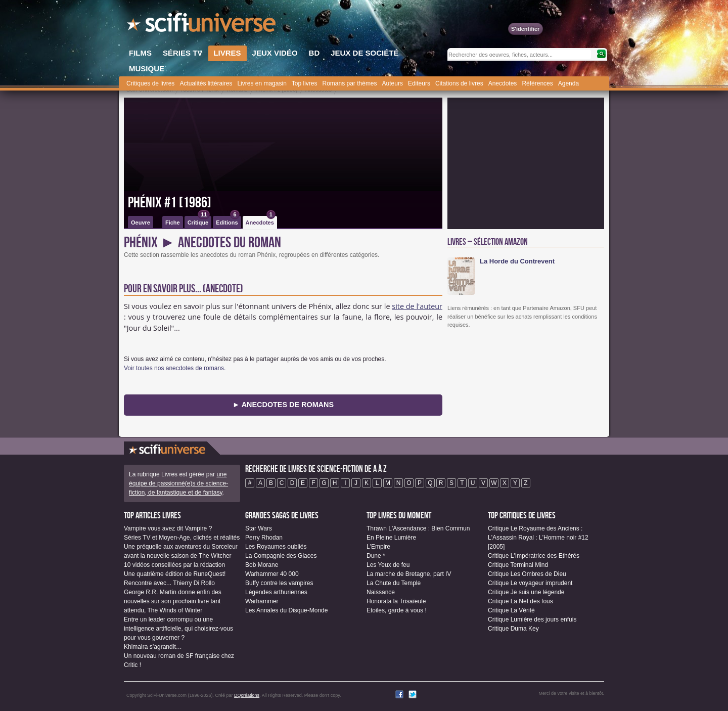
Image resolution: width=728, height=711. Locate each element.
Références (537, 83)
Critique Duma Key (513, 629)
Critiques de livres (150, 83)
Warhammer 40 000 (272, 574)
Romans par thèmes (350, 83)
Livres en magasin (262, 83)
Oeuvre (141, 223)
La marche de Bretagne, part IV (409, 574)
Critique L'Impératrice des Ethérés (534, 556)
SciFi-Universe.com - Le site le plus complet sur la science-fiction (202, 25)
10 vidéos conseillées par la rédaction (174, 565)
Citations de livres (459, 83)
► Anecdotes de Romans (283, 405)
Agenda (568, 83)
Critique (199, 221)
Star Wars (259, 528)
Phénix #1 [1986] (170, 203)
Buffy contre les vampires (279, 583)
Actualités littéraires (206, 83)
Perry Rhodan (264, 538)
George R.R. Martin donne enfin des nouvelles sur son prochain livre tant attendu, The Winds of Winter (173, 601)
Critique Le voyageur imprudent (530, 583)
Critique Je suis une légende (526, 592)
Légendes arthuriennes (276, 592)
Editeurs (419, 83)
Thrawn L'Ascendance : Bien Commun (418, 528)
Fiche (173, 223)
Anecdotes (503, 83)
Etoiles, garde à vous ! (397, 610)
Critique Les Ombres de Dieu (527, 574)
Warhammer (262, 601)
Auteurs (393, 83)
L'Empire (378, 547)
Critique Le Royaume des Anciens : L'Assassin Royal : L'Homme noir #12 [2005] (538, 538)
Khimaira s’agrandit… (153, 647)
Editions (227, 221)
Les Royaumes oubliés (276, 547)
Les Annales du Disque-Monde (286, 610)
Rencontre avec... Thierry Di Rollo (169, 583)
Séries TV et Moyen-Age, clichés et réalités (182, 538)
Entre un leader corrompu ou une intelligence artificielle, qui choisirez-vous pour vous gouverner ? (178, 629)
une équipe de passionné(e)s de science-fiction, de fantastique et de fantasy (178, 483)
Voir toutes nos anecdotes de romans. (175, 368)
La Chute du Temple (394, 583)
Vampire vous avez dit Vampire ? (168, 528)
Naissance (381, 592)
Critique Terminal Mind (518, 565)
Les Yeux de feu (388, 565)
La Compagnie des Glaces (281, 556)
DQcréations (247, 695)
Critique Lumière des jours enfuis (532, 619)
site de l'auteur (417, 306)
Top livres (305, 83)
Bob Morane (262, 565)
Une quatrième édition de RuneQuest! (175, 574)
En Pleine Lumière (391, 538)
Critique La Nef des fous (520, 601)
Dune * (376, 556)
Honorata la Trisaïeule (396, 601)
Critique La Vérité (511, 610)
